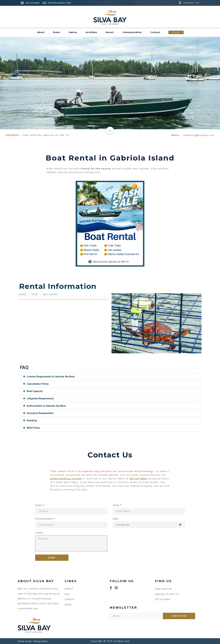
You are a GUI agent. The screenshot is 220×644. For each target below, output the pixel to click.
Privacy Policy (40, 641)
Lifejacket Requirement (40, 399)
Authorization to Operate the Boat (46, 406)
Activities (91, 32)
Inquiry (39, 533)
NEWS (68, 605)
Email (116, 505)
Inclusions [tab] (50, 295)
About (41, 32)
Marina (73, 32)
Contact (155, 32)
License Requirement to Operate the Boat (51, 377)
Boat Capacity (35, 391)
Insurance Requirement (40, 413)
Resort (110, 32)
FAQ (67, 594)
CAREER (70, 599)
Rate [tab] (35, 295)
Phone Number (44, 519)
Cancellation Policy (38, 384)
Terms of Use (25, 641)
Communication (132, 32)
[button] (115, 324)
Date (116, 519)
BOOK (176, 32)
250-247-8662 (138, 479)
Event (57, 32)
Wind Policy (33, 428)
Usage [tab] (22, 295)
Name (39, 505)
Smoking (32, 420)
